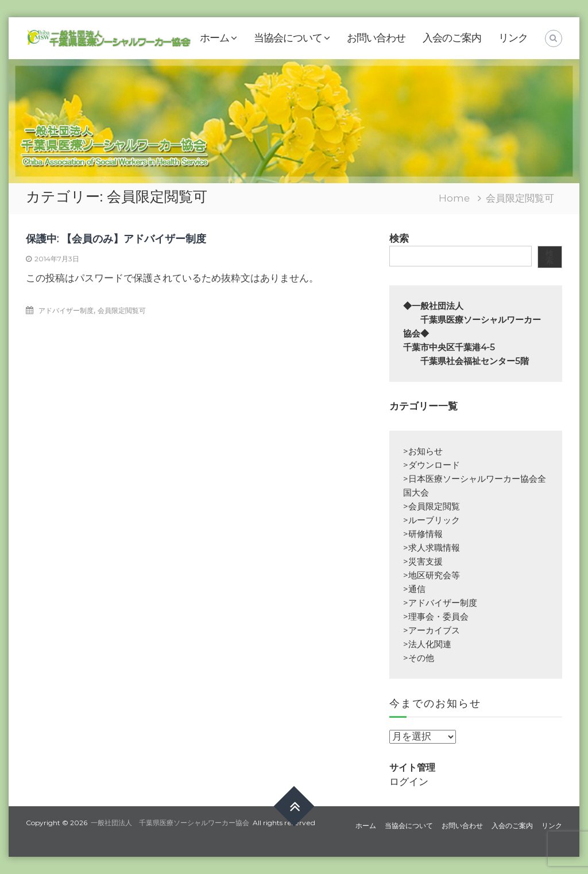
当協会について (288, 38)
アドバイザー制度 (66, 310)
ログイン (409, 782)
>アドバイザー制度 (440, 603)
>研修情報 (423, 534)
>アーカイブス (432, 630)
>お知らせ (423, 451)
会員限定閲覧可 (122, 310)
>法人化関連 (427, 644)
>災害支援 (423, 561)
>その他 (419, 658)
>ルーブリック (432, 520)
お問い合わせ (376, 38)
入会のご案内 (452, 38)
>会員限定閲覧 (432, 506)
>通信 (414, 589)
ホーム (214, 38)
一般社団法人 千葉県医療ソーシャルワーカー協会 (170, 823)
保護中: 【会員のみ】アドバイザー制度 (116, 239)
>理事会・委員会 (436, 616)
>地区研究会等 (432, 575)
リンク (513, 38)
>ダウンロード (432, 465)
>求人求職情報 (432, 548)
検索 (399, 238)
